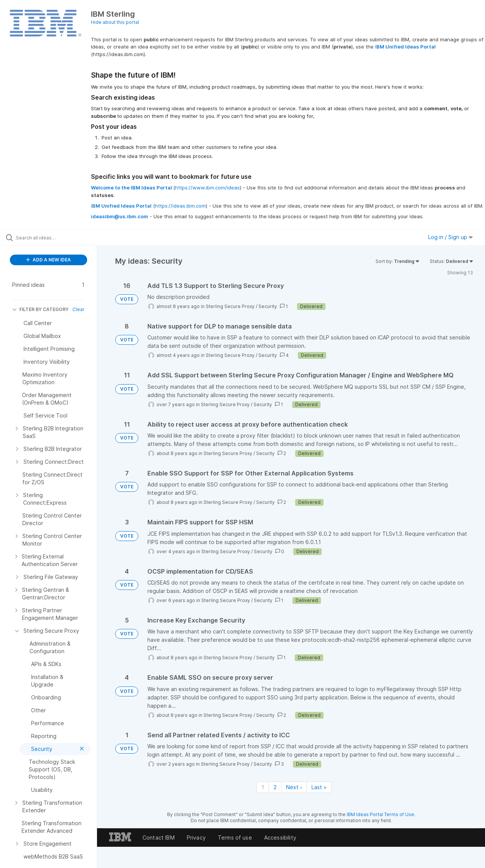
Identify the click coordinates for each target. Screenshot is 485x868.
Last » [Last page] (319, 787)
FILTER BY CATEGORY (40, 309)
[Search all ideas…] (58, 238)
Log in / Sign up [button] (451, 237)
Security (268, 306)
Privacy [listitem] (196, 838)
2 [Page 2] (275, 787)
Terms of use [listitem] (235, 838)
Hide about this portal (115, 22)
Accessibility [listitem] (280, 838)
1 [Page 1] (263, 787)
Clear (78, 309)
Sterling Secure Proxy (230, 306)
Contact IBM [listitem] (159, 838)
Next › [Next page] (294, 787)
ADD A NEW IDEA (48, 260)
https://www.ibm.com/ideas (207, 188)
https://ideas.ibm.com (180, 206)
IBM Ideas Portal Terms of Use (380, 814)
